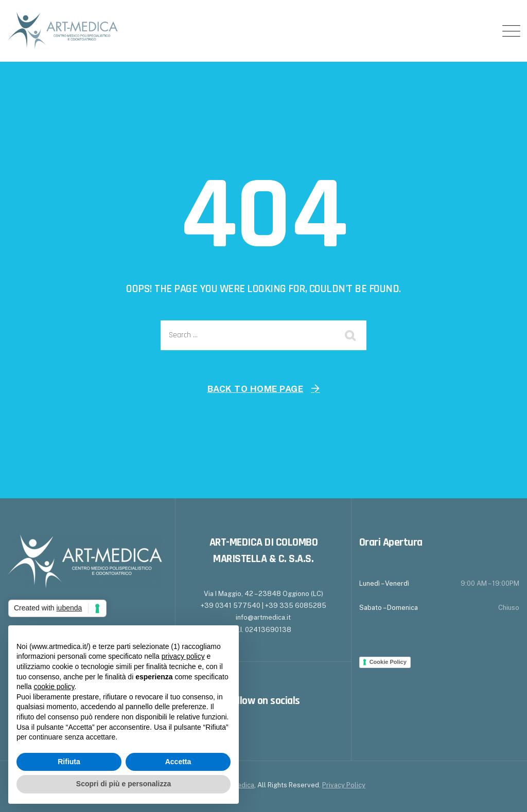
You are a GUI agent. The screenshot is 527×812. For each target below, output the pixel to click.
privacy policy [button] (183, 656)
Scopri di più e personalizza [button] (124, 784)
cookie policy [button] (54, 687)
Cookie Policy (388, 662)
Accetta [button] (178, 762)
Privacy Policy (344, 785)
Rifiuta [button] (69, 762)
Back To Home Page (256, 389)
